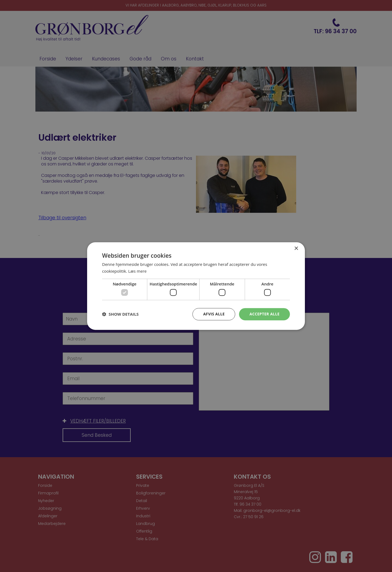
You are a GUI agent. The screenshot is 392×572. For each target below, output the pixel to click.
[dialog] (196, 286)
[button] (120, 314)
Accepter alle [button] (264, 314)
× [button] (296, 249)
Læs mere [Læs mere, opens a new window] (138, 271)
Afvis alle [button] (214, 314)
